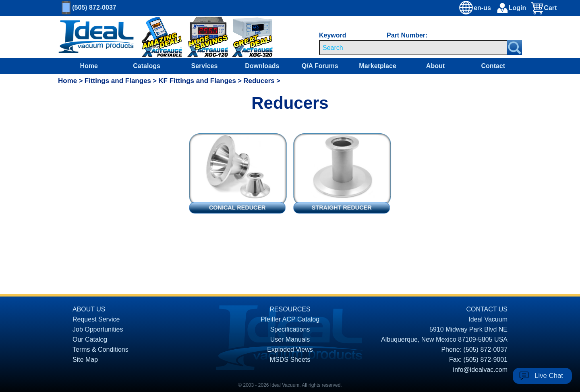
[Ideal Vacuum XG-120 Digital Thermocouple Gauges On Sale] (204, 37)
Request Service (96, 319)
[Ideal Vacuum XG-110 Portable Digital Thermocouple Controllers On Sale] (156, 37)
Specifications (290, 329)
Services (205, 66)
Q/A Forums (320, 66)
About (435, 66)
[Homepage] (96, 37)
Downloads (262, 66)
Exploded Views (290, 349)
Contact (493, 66)
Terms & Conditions (100, 349)
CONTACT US (487, 309)
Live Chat (549, 376)
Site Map (85, 360)
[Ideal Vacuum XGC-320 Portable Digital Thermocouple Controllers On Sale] (245, 37)
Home (89, 66)
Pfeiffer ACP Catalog (290, 319)
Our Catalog (90, 339)
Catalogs (147, 66)
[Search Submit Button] (515, 48)
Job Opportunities (98, 329)
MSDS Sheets (290, 360)
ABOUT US (89, 309)
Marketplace (378, 66)
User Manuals (290, 339)
